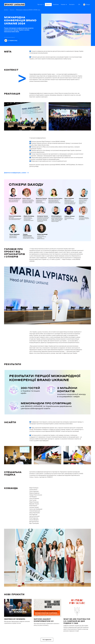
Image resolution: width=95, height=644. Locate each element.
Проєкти (12, 10)
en (79, 4)
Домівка (6, 10)
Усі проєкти (47, 640)
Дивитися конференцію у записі (16, 173)
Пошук (86, 5)
